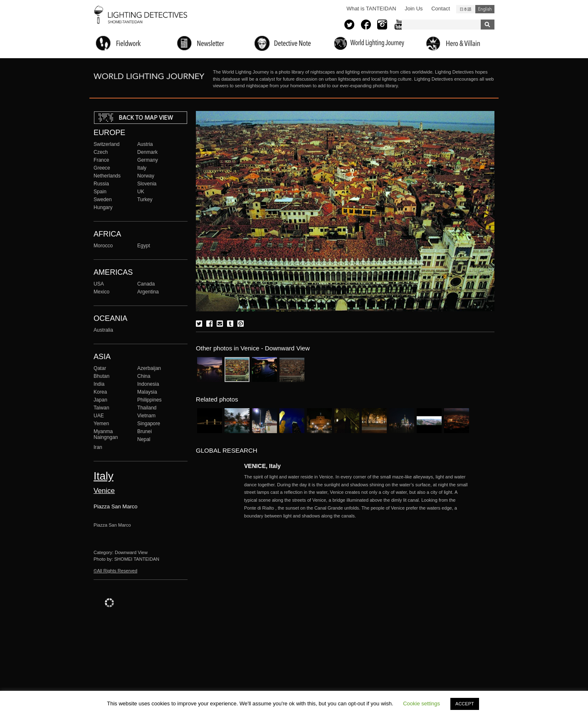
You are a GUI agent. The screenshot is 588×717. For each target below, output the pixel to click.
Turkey (145, 200)
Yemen (101, 424)
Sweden (103, 200)
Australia (103, 330)
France (101, 160)
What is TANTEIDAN (371, 9)
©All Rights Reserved (115, 571)
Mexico (101, 292)
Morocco (103, 246)
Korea (100, 392)
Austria (145, 144)
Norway (146, 176)
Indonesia (148, 384)
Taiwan (101, 408)
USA (99, 284)
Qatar (100, 368)
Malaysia (147, 392)
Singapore (149, 424)
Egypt (144, 246)
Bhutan (101, 376)
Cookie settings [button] (421, 703)
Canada (146, 284)
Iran (98, 447)
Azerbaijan (149, 368)
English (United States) (485, 9)
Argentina (148, 292)
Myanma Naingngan (106, 434)
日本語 (466, 9)
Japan (100, 400)
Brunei (145, 431)
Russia (101, 184)
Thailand (147, 408)
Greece (102, 168)
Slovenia (147, 184)
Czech (101, 152)
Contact (441, 9)
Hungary (103, 207)
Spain (100, 192)
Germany (148, 160)
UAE (99, 416)
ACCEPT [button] (465, 704)
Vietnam (146, 416)
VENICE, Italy (262, 466)
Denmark (147, 152)
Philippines (149, 400)
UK (141, 192)
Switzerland (106, 144)
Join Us (414, 9)
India (99, 384)
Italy (142, 168)
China (144, 376)
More (356, 496)
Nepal (144, 439)
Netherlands (107, 176)
